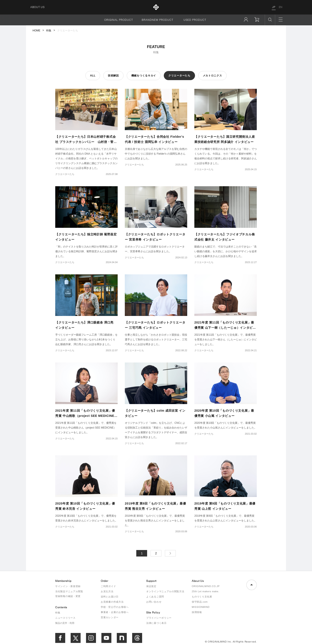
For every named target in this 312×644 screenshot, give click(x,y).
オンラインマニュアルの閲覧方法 (165, 591)
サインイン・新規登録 (68, 586)
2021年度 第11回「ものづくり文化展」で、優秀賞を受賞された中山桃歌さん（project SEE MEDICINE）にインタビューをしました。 (86, 428)
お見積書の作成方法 (112, 602)
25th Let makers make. (206, 591)
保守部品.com (200, 602)
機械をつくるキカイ (144, 76)
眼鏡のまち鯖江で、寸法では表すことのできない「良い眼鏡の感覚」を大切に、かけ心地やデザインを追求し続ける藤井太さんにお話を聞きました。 (226, 251)
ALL (93, 76)
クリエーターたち (179, 76)
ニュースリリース (65, 618)
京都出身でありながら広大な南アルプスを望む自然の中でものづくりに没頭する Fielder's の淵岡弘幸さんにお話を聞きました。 (156, 154)
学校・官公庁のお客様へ (115, 607)
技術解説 (113, 76)
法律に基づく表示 (156, 623)
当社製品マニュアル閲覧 (69, 591)
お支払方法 (107, 591)
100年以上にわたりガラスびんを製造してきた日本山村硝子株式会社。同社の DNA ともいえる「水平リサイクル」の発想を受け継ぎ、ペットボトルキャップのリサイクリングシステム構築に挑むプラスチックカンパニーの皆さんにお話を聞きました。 (86, 159)
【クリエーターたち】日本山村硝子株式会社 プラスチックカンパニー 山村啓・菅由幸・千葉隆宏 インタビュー (86, 142)
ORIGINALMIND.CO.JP (206, 586)
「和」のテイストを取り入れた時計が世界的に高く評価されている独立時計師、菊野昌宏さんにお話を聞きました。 (86, 251)
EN (281, 7)
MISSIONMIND (201, 607)
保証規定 (151, 586)
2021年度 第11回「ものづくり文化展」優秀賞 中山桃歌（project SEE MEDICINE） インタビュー (86, 416)
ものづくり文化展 (202, 597)
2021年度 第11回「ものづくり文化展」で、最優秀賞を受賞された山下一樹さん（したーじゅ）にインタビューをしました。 (226, 340)
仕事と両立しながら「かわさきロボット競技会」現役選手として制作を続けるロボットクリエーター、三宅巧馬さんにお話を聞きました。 (156, 340)
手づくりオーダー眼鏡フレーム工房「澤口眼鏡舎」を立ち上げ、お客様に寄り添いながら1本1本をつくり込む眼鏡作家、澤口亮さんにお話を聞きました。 (86, 340)
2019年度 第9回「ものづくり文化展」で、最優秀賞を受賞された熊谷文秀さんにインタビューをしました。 (155, 521)
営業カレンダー (110, 617)
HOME (36, 31)
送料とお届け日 (110, 597)
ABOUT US (37, 7)
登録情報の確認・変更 (68, 596)
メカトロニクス (212, 76)
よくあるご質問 (155, 597)
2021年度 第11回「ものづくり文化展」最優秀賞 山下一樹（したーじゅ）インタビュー (225, 328)
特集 (49, 31)
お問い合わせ (154, 602)
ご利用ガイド (108, 586)
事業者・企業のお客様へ (115, 612)
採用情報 (197, 612)
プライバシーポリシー (159, 618)
